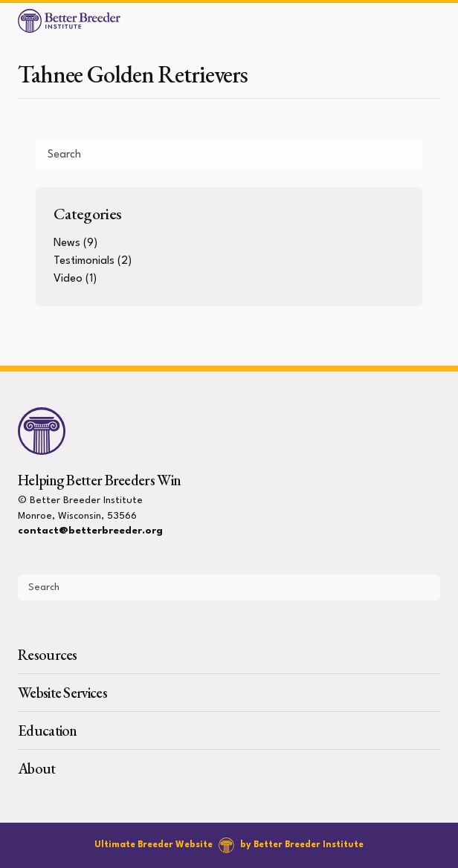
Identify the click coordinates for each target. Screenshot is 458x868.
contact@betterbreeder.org (90, 531)
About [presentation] (37, 768)
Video (68, 279)
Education (48, 731)
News (67, 243)
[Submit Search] (405, 155)
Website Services (62, 693)
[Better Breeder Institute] (69, 21)
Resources (48, 655)
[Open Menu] (440, 21)
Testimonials (84, 261)
